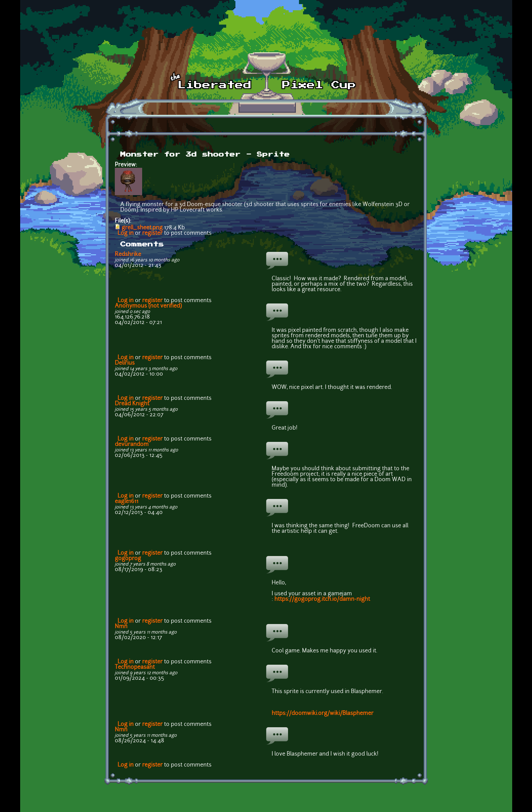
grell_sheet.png (142, 228)
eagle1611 (127, 502)
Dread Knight (132, 404)
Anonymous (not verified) (148, 306)
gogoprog (128, 559)
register (152, 233)
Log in (126, 233)
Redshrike (128, 255)
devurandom (132, 445)
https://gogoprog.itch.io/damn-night (322, 599)
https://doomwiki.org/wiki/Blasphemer (323, 714)
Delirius (125, 363)
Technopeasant (135, 667)
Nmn (121, 627)
